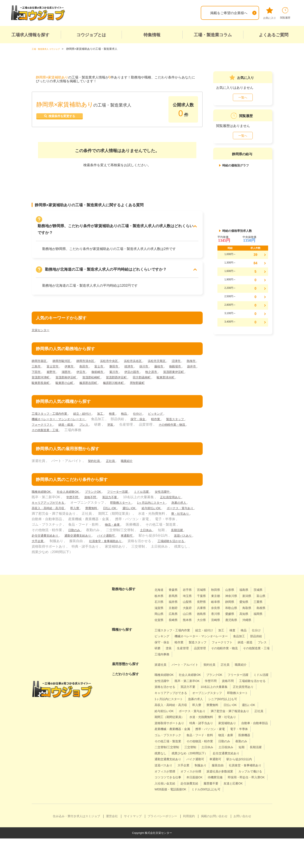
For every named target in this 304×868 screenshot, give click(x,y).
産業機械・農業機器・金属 (210, 747)
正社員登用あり (178, 503)
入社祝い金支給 (214, 807)
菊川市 (158, 372)
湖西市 (106, 372)
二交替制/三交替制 (242, 765)
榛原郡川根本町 (176, 383)
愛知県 (175, 613)
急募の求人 (41, 514)
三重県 (190, 613)
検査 (122, 419)
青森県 (175, 595)
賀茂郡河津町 (92, 377)
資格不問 (93, 503)
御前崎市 (140, 372)
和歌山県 (177, 619)
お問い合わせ (242, 846)
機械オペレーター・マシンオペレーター (62, 425)
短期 (218, 771)
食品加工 (161, 654)
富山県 (175, 607)
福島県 (252, 595)
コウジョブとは (91, 35)
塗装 (144, 430)
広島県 (240, 619)
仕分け (149, 419)
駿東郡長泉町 (95, 383)
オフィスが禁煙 (166, 795)
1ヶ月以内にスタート (161, 508)
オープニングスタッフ (171, 710)
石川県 (190, 607)
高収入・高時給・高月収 (74, 514)
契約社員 (95, 466)
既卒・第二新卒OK (213, 692)
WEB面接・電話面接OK (222, 813)
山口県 (255, 619)
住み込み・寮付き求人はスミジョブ (76, 846)
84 (255, 263)
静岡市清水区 (92, 361)
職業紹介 (131, 466)
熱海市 (37, 366)
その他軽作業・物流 (47, 435)
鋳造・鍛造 (97, 430)
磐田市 (138, 366)
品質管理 (161, 666)
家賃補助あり (236, 740)
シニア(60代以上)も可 (193, 716)
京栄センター (42, 330)
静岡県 (160, 613)
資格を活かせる (202, 698)
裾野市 (90, 372)
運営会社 (112, 846)
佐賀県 (237, 625)
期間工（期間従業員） (171, 734)
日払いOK (142, 514)
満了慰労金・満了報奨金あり (212, 728)
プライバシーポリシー (162, 846)
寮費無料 (122, 514)
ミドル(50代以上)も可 (171, 819)
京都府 (221, 613)
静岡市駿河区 (65, 361)
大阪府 (237, 613)
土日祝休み (201, 771)
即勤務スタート (127, 508)
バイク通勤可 (168, 541)
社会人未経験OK (73, 497)
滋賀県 (206, 613)
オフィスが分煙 (195, 795)
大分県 (175, 631)
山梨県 (221, 607)
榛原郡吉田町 (148, 383)
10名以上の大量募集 (170, 704)
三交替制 (161, 771)
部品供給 (180, 654)
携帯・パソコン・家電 (171, 753)
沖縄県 (225, 631)
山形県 (237, 595)
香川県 (175, 625)
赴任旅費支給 (241, 807)
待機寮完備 (255, 801)
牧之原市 (39, 377)
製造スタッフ (42, 430)
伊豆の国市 (178, 372)
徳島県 (160, 625)
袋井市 (57, 372)
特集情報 (152, 35)
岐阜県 (252, 607)
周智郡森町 (40, 388)
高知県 (206, 625)
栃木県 (175, 601)
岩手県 (190, 595)
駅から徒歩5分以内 (213, 783)
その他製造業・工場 (84, 435)
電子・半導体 (204, 753)
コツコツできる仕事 (202, 801)
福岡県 (221, 625)
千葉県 (221, 601)
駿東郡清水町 (69, 383)
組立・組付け (89, 419)
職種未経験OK (43, 497)
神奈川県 (254, 601)
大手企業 (100, 546)
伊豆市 (122, 372)
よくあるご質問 (274, 35)
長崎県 (252, 625)
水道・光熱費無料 (207, 734)
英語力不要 (115, 503)
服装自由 (199, 789)
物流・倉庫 (180, 530)
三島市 (53, 366)
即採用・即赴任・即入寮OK (176, 807)
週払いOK (163, 514)
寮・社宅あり (75, 524)
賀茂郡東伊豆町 (64, 377)
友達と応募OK (188, 813)
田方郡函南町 (42, 383)
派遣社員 (161, 676)
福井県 (206, 607)
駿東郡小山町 (122, 383)
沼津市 (193, 361)
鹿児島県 (208, 631)
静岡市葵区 (41, 361)
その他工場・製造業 (246, 759)
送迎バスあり (77, 546)
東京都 (237, 601)
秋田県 (221, 595)
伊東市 (90, 366)
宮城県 (206, 595)
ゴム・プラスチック (234, 753)
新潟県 (160, 607)
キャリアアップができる (51, 508)
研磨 (224, 660)
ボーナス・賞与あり (75, 519)
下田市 (73, 372)
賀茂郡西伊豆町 (176, 377)
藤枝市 (187, 366)
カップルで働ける (168, 801)
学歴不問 (73, 503)
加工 (109, 419)
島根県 (209, 619)
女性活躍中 (177, 497)
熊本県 (160, 631)
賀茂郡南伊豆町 (120, 377)
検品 (134, 419)
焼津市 (155, 366)
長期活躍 (72, 541)
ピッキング (169, 419)
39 (255, 255)
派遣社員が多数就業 (228, 795)
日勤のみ (132, 535)
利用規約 (189, 846)
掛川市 (171, 366)
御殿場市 (39, 372)
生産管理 (252, 660)
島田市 (106, 366)
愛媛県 (190, 625)
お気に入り (270, 13)
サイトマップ (133, 846)
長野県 (237, 607)
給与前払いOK (43, 519)
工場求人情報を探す (30, 35)
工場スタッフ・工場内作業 (52, 419)
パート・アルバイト (189, 676)
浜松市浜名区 (145, 361)
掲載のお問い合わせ (214, 846)
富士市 (122, 366)
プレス (117, 430)
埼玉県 (206, 601)
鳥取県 (194, 619)
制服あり (180, 789)
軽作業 (167, 425)
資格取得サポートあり (171, 740)
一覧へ (243, 97)
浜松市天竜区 (171, 361)
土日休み (39, 541)
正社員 (113, 466)
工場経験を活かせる (77, 552)
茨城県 (160, 601)
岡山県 (225, 619)
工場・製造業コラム (213, 35)
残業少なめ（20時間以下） (175, 777)
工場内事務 (253, 666)
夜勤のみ (216, 765)
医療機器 (219, 759)
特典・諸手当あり (207, 740)
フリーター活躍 (128, 497)
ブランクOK (101, 497)
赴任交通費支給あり (100, 541)
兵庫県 (252, 613)
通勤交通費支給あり (136, 541)
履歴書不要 (163, 813)
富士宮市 (72, 366)
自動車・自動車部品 (170, 747)
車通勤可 (191, 541)
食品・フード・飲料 (170, 759)
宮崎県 (190, 631)
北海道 (160, 595)
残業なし (252, 771)
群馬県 (190, 601)
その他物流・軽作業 (170, 765)
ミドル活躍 (154, 497)
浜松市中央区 (118, 361)
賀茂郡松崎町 (148, 377)
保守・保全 (147, 425)
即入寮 (104, 514)
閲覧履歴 (285, 13)
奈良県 (160, 619)
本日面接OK (232, 801)
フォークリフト (70, 430)
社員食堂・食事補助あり (171, 546)
